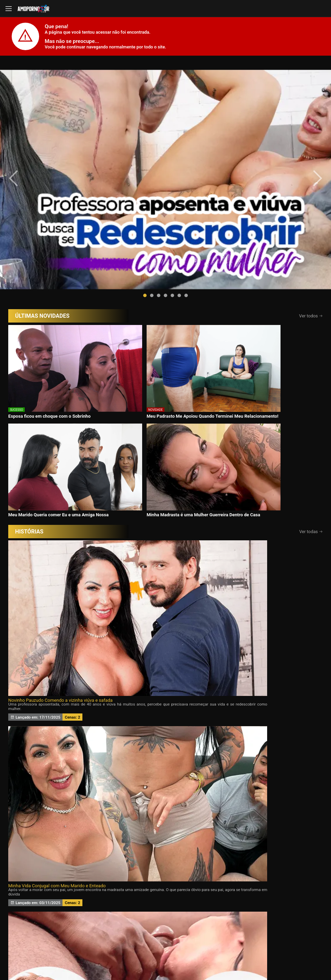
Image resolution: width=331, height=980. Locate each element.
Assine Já (242, 931)
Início (44, 896)
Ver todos (311, 215)
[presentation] (21, 128)
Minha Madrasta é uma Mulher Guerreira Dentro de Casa (273, 278)
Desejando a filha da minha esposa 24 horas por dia (58, 465)
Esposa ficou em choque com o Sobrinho (40, 278)
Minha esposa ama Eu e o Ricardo (251, 465)
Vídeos (105, 896)
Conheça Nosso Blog (274, 957)
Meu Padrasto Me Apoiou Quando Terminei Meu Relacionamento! (120, 278)
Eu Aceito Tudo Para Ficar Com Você (254, 370)
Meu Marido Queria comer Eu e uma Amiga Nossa (200, 278)
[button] (145, 194)
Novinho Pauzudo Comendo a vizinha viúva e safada (58, 370)
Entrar (89, 931)
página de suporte (143, 957)
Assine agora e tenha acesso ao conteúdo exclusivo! (215, 652)
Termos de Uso (210, 957)
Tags (287, 896)
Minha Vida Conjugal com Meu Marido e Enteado (162, 370)
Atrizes (226, 896)
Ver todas (311, 297)
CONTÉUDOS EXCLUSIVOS (165, 851)
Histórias (165, 896)
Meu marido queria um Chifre (142, 465)
